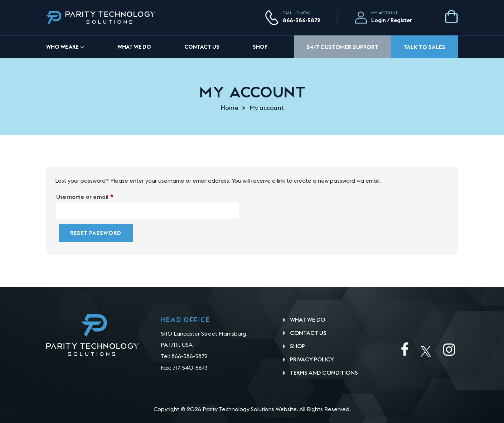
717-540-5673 (190, 367)
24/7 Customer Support (342, 47)
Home (229, 108)
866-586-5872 (302, 20)
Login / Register (392, 20)
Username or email (97, 197)
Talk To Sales (424, 47)
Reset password (96, 233)
